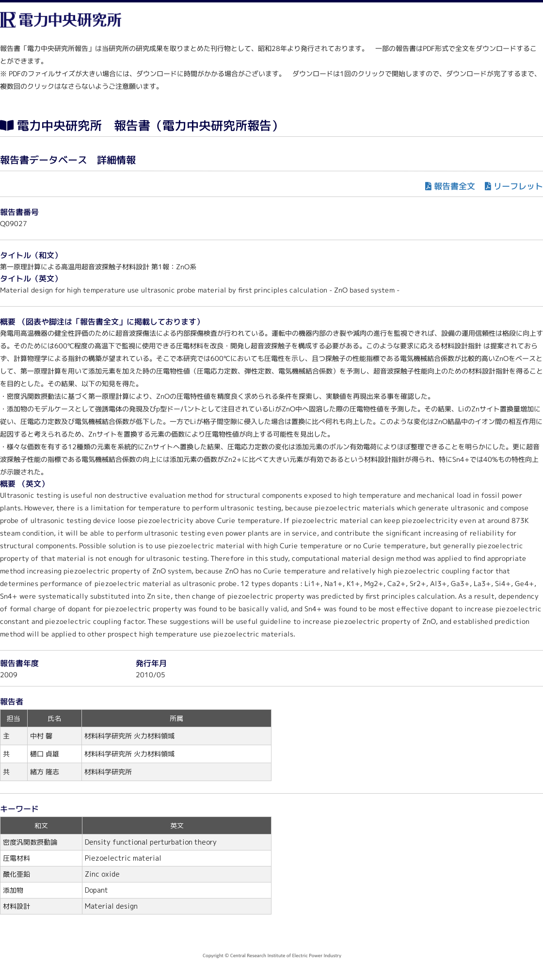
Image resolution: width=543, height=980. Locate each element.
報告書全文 (455, 186)
